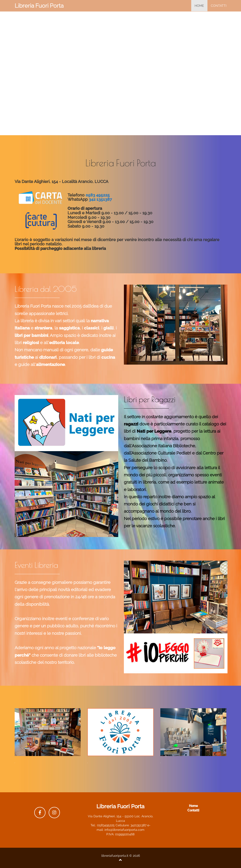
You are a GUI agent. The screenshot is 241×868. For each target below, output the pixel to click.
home (199, 6)
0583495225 (106, 825)
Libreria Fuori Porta (39, 6)
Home (193, 806)
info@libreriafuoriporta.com (124, 830)
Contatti (219, 6)
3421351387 (138, 825)
